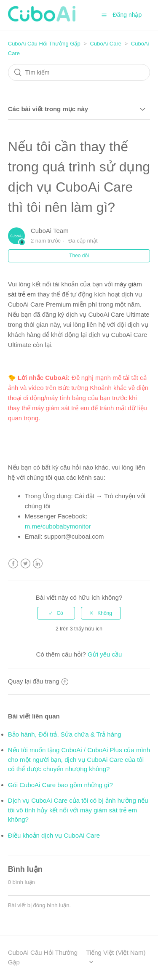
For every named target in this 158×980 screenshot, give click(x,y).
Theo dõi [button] (79, 256)
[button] (104, 15)
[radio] (56, 613)
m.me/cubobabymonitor (58, 526)
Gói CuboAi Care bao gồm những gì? (60, 785)
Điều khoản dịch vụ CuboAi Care (54, 835)
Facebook (13, 564)
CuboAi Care (106, 44)
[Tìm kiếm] (79, 72)
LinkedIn (38, 564)
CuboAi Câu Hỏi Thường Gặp (44, 44)
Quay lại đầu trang (38, 681)
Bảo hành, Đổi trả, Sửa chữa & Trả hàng (65, 734)
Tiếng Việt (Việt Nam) (116, 952)
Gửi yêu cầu (105, 654)
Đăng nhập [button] (127, 15)
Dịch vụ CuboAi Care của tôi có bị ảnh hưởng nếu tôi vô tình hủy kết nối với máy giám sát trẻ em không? (78, 810)
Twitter (25, 564)
